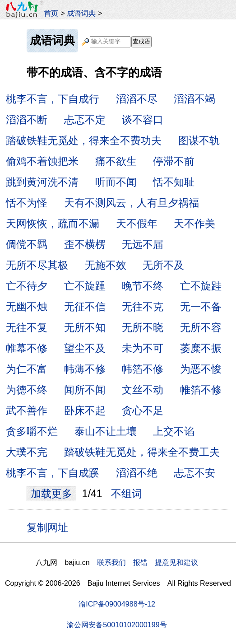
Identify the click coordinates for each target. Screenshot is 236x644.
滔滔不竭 (194, 99)
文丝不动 (143, 390)
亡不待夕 (27, 286)
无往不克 (143, 307)
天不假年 (137, 224)
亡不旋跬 (201, 286)
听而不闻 (116, 182)
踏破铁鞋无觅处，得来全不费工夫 (142, 452)
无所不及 (163, 265)
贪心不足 (143, 411)
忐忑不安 (194, 473)
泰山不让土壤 (106, 431)
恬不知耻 (174, 182)
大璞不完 (27, 452)
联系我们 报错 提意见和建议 (148, 562)
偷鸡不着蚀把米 (42, 161)
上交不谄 (174, 431)
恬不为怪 (27, 203)
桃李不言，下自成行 (53, 99)
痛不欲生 (116, 161)
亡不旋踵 (85, 286)
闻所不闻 (85, 390)
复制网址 (51, 527)
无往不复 (27, 327)
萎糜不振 (201, 348)
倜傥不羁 (27, 244)
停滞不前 (174, 161)
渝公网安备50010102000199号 (117, 625)
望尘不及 (85, 348)
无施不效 (106, 265)
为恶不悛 (201, 369)
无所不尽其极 (37, 265)
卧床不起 (85, 411)
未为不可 (143, 348)
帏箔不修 (143, 369)
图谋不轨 (199, 140)
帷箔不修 (201, 390)
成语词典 (81, 13)
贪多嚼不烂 (32, 431)
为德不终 (27, 390)
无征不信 (85, 307)
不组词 (127, 494)
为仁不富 (27, 369)
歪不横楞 (85, 244)
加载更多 (51, 494)
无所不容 (201, 327)
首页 (51, 13)
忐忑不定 (85, 120)
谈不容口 (143, 120)
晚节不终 (143, 286)
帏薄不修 (85, 369)
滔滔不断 (27, 120)
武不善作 (27, 411)
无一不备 (201, 307)
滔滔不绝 (137, 473)
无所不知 (85, 327)
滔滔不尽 (137, 99)
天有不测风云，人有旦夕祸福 (132, 203)
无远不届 (143, 244)
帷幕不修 (27, 348)
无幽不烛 (27, 307)
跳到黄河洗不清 (42, 182)
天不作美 (194, 224)
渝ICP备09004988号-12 (117, 604)
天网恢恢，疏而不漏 (53, 224)
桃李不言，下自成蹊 (53, 473)
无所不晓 (143, 327)
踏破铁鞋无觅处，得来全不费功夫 (84, 140)
